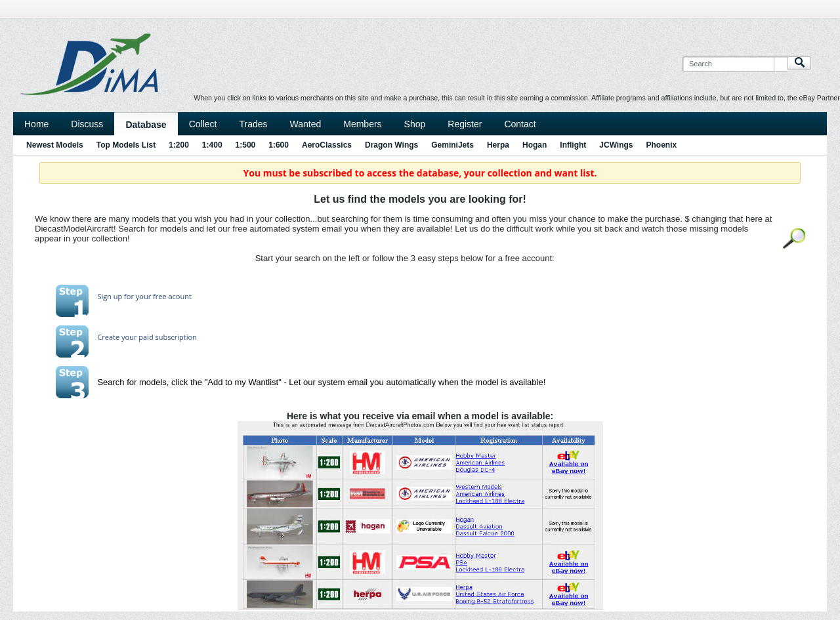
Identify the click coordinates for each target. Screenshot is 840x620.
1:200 (179, 145)
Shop (415, 124)
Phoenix (662, 145)
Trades (253, 124)
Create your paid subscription (147, 337)
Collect (203, 124)
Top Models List (126, 145)
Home (36, 124)
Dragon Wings (391, 145)
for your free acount (157, 296)
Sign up (110, 296)
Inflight (573, 145)
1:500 (246, 145)
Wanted (306, 124)
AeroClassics (327, 145)
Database (146, 125)
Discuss (87, 124)
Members (362, 124)
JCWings (616, 145)
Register (465, 124)
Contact (520, 124)
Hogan (535, 145)
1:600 (279, 145)
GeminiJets (452, 145)
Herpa (498, 145)
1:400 (212, 145)
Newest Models (55, 145)
